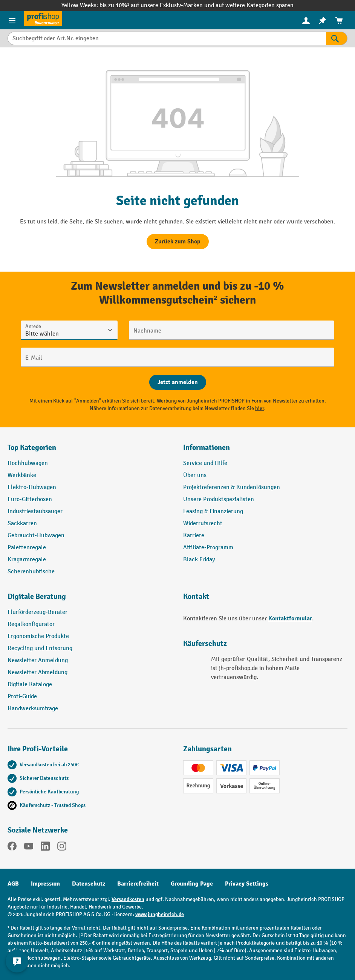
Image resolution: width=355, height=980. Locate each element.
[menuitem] (306, 21)
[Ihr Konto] (306, 20)
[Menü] (12, 20)
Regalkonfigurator (31, 624)
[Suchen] (337, 38)
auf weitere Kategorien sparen (255, 5)
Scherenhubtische (31, 572)
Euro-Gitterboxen (30, 499)
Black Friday (199, 560)
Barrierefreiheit (138, 884)
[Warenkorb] (339, 21)
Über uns (195, 475)
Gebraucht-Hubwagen (36, 536)
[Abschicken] (178, 382)
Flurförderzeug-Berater (37, 612)
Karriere (194, 536)
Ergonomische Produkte (38, 636)
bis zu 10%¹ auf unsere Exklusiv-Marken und (158, 5)
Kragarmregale (27, 560)
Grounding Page (192, 884)
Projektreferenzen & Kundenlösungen (232, 487)
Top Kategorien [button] (32, 447)
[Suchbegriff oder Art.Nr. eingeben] (167, 38)
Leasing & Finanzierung (213, 511)
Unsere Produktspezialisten (219, 499)
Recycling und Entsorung (40, 648)
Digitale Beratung (37, 596)
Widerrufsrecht (203, 523)
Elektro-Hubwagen (32, 487)
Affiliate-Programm (208, 548)
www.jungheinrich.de (160, 914)
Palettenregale (27, 548)
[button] (90, 600)
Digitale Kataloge (30, 684)
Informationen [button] (207, 447)
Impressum (45, 884)
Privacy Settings (247, 884)
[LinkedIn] (45, 848)
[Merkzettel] (323, 21)
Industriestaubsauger (35, 511)
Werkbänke (22, 475)
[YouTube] (29, 848)
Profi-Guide (22, 697)
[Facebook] (12, 848)
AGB (13, 884)
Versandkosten (128, 899)
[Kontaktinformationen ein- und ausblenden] (17, 961)
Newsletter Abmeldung (37, 672)
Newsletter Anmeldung (38, 660)
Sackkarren (22, 523)
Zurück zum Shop (178, 242)
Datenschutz (89, 884)
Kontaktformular (290, 618)
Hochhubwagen (28, 463)
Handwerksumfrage (33, 709)
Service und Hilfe (205, 463)
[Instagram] (62, 848)
